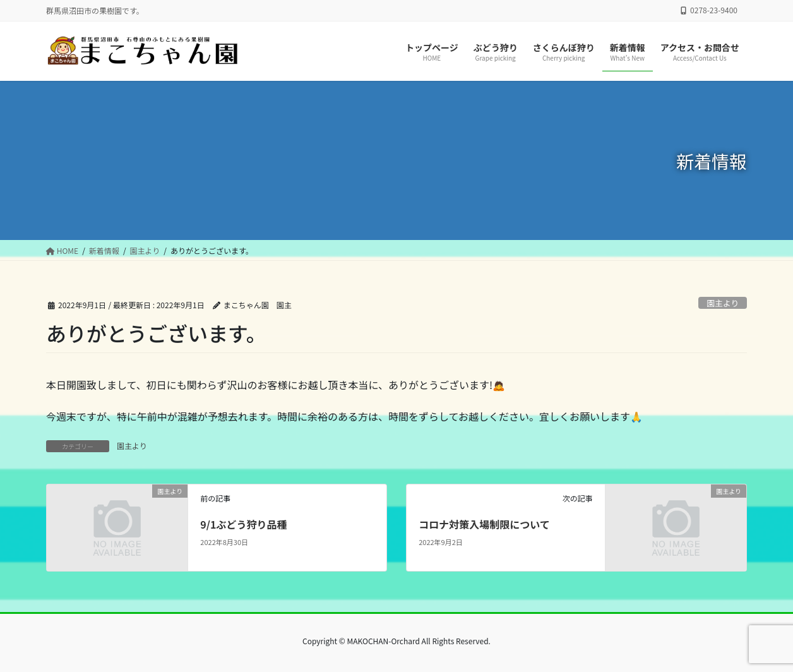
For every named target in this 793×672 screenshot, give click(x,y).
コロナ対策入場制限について (484, 524)
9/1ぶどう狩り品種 (243, 524)
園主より (723, 303)
